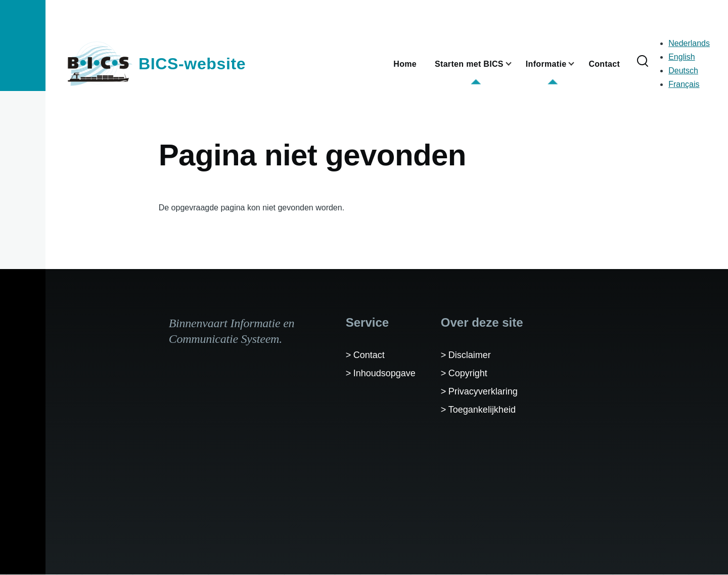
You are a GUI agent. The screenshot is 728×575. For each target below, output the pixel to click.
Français (684, 84)
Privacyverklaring (483, 391)
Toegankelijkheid (482, 410)
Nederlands (689, 43)
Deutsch (683, 71)
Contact (369, 355)
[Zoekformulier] (643, 62)
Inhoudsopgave (384, 373)
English (681, 57)
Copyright (468, 373)
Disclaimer (470, 355)
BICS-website (192, 64)
